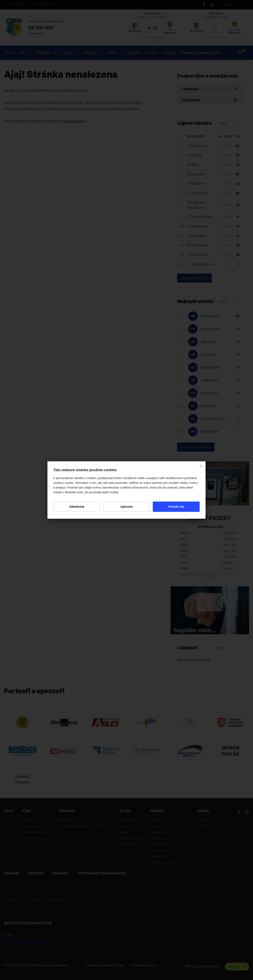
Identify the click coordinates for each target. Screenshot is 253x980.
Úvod (10, 53)
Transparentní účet (36, 832)
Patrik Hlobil (209, 393)
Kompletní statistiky (196, 447)
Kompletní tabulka (194, 278)
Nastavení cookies (144, 965)
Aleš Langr (208, 406)
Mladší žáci (158, 838)
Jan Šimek (208, 355)
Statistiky (127, 844)
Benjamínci (158, 856)
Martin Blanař (210, 316)
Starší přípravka (161, 844)
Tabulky (125, 832)
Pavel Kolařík (210, 432)
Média (115, 53)
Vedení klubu (31, 826)
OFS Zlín (48, 5)
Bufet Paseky (32, 838)
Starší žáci (158, 832)
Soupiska (126, 820)
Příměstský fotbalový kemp (200, 53)
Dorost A (157, 820)
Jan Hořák (208, 342)
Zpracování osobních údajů (105, 965)
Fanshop (135, 53)
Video (203, 826)
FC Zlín (8, 5)
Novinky (65, 820)
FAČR (21, 5)
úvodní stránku (74, 121)
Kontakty (169, 53)
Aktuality (47, 53)
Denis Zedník (210, 367)
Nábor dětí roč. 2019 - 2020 (170, 862)
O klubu (28, 820)
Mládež (93, 53)
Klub (25, 53)
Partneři (152, 53)
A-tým (236, 5)
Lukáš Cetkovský (213, 419)
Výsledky (126, 826)
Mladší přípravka (162, 850)
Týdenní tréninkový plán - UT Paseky (85, 826)
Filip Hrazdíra (210, 329)
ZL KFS (33, 5)
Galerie (203, 820)
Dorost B (157, 826)
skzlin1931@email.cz (27, 941)
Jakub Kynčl (209, 380)
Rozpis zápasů (130, 838)
